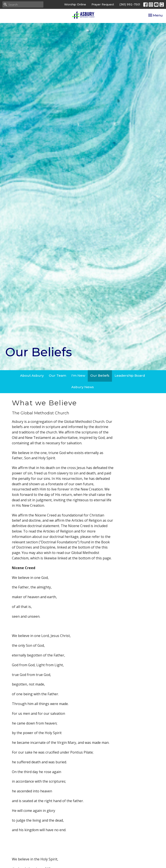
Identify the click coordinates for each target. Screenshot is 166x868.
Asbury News (83, 387)
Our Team (57, 375)
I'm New (78, 375)
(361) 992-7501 (130, 4)
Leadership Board (130, 375)
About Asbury (32, 375)
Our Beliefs (100, 375)
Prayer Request (103, 4)
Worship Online (75, 4)
